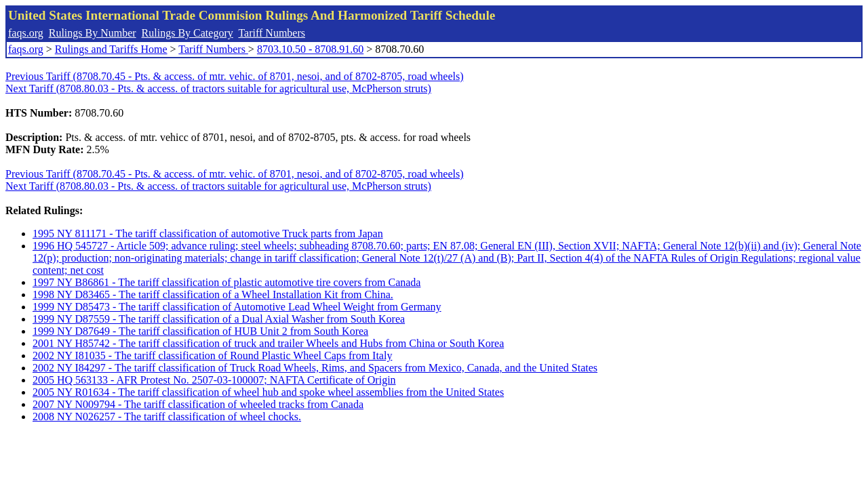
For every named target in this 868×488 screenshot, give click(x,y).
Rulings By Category (188, 33)
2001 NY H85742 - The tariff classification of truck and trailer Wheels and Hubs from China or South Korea (268, 343)
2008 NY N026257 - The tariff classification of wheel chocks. (167, 416)
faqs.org (26, 33)
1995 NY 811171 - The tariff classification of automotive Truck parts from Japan (208, 233)
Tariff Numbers (272, 33)
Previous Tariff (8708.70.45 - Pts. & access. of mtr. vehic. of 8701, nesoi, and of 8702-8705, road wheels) (235, 76)
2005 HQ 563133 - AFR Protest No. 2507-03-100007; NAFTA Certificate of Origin (214, 380)
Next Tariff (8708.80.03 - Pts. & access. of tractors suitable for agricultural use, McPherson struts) (218, 88)
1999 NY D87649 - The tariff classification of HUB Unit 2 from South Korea (200, 331)
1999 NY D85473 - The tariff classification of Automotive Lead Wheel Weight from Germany (237, 307)
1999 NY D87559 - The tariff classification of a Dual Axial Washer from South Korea (219, 319)
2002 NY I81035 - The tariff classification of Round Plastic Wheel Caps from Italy (212, 355)
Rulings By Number (93, 33)
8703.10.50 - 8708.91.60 (310, 49)
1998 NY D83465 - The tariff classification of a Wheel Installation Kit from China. (213, 294)
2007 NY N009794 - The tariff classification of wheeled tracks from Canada (198, 404)
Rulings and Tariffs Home (111, 49)
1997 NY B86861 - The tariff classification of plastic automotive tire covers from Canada (226, 282)
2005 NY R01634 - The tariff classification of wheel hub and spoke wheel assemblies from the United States (268, 392)
